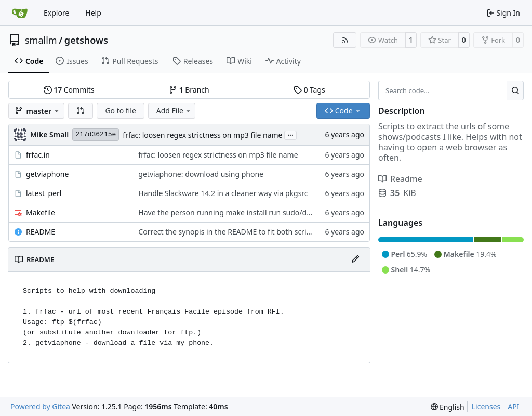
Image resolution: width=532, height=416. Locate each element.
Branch (189, 90)
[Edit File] (355, 259)
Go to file (120, 110)
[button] (81, 111)
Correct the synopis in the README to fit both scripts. (228, 232)
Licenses (486, 406)
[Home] (20, 13)
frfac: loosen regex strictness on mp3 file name (202, 135)
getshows (86, 40)
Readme (400, 179)
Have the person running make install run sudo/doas (228, 212)
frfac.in (38, 155)
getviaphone (47, 174)
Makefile (41, 212)
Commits (69, 90)
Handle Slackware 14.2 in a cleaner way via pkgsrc (223, 193)
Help (93, 13)
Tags (309, 90)
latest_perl (44, 193)
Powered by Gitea (40, 406)
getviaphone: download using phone (201, 174)
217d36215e (96, 134)
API (513, 406)
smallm (41, 40)
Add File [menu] (174, 110)
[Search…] (515, 90)
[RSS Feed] (345, 40)
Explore (56, 13)
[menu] (448, 407)
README (41, 232)
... (290, 134)
